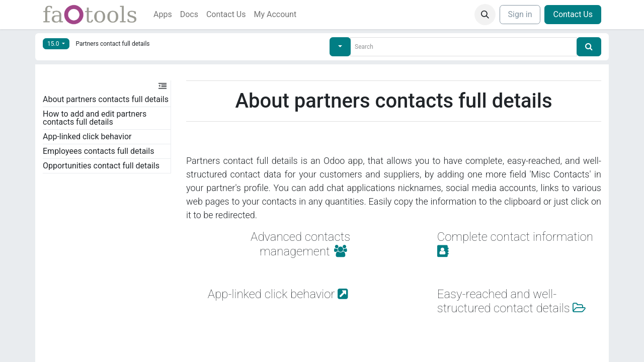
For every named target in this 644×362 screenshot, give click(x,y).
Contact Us (573, 14)
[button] (485, 15)
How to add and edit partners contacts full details (95, 118)
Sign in (520, 14)
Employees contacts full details (98, 151)
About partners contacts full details (106, 99)
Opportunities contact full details (101, 166)
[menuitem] (163, 15)
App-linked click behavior (87, 137)
